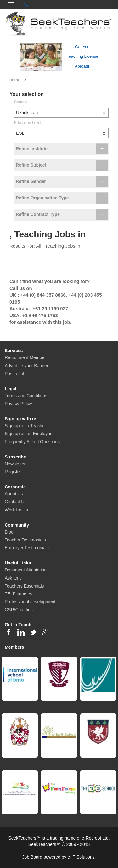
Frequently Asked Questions (32, 442)
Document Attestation (26, 570)
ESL (62, 133)
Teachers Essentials (24, 586)
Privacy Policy (18, 404)
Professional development (30, 602)
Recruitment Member (25, 357)
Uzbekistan (62, 113)
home (15, 80)
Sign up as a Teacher (25, 426)
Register (13, 472)
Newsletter (15, 464)
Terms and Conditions (26, 396)
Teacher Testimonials (25, 540)
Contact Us (16, 502)
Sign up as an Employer (28, 434)
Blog (9, 532)
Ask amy (13, 578)
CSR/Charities (19, 610)
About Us (14, 494)
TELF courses (18, 594)
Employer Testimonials (27, 548)
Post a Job (15, 374)
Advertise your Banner (27, 366)
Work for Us (16, 510)
